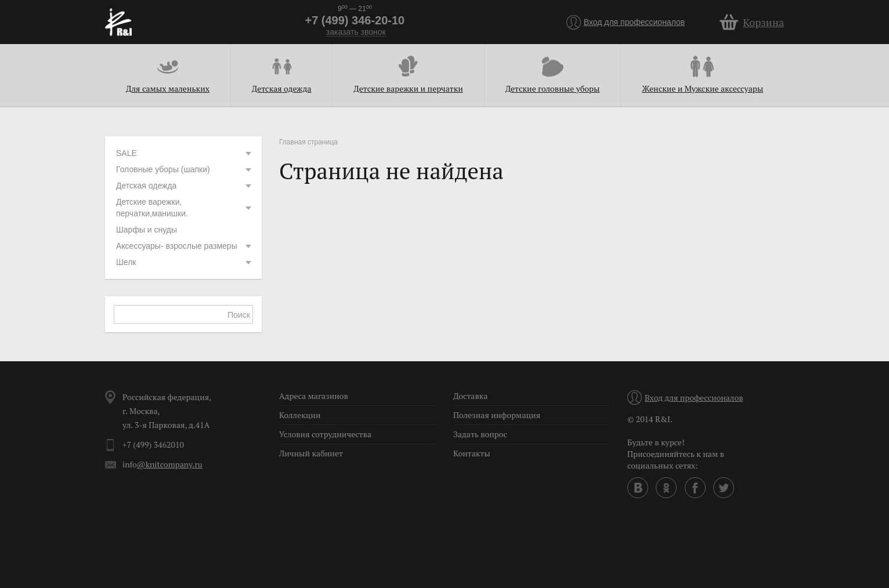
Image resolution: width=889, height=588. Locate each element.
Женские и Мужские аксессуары (702, 88)
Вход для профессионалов (635, 22)
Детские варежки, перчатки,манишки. (185, 208)
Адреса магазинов (314, 396)
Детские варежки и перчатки (408, 88)
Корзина (763, 22)
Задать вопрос (480, 434)
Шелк (185, 262)
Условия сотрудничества (325, 434)
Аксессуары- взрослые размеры (185, 246)
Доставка (470, 396)
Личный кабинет (311, 453)
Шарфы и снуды (147, 230)
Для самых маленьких (168, 88)
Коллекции (300, 415)
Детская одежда (282, 88)
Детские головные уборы (553, 88)
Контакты (472, 453)
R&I (118, 22)
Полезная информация (497, 415)
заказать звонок (356, 32)
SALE (185, 153)
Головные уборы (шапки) (185, 169)
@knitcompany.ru (170, 464)
